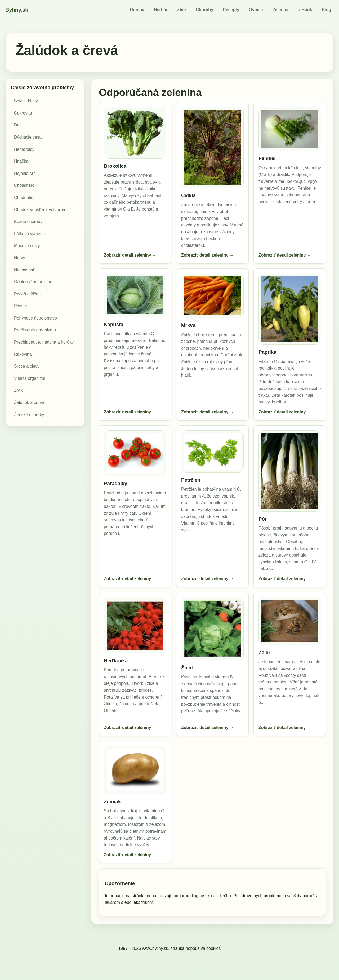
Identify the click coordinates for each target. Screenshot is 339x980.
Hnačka (21, 161)
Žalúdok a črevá (29, 402)
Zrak (18, 390)
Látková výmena (30, 234)
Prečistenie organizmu (35, 330)
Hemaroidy (24, 149)
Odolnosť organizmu (33, 282)
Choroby (204, 10)
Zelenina (281, 10)
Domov (137, 10)
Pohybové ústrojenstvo (35, 318)
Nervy (20, 258)
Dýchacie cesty (28, 137)
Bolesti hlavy (26, 101)
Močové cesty (27, 246)
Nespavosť (24, 270)
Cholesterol (25, 185)
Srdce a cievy (27, 366)
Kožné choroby (28, 222)
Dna (18, 125)
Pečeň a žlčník (28, 294)
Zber (182, 10)
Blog (326, 10)
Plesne (21, 306)
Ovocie (256, 10)
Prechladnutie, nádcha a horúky (44, 342)
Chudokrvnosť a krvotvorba (40, 210)
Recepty (231, 10)
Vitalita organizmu (31, 378)
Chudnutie (24, 197)
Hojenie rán (25, 173)
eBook (306, 10)
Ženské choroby (29, 415)
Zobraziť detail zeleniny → (130, 255)
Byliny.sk (17, 10)
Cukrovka (23, 113)
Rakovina (23, 354)
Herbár (161, 10)
